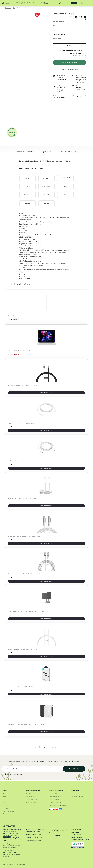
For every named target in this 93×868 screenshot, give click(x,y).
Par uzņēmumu (30, 797)
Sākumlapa (8, 8)
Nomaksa (74, 794)
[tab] (24, 153)
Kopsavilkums (46, 152)
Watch (5, 802)
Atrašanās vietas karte (58, 831)
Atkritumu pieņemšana (55, 802)
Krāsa (55, 26)
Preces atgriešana (54, 794)
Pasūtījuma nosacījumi (55, 797)
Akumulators (57, 39)
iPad (14, 8)
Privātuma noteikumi (77, 797)
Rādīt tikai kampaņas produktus (70, 51)
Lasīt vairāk (75, 69)
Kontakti (28, 794)
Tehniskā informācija (68, 152)
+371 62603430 (46, 3)
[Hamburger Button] (88, 3)
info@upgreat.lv (36, 841)
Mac (4, 800)
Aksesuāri (6, 808)
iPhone (5, 794)
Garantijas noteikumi (54, 800)
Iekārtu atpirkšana (8, 817)
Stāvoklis (56, 30)
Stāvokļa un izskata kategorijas (58, 805)
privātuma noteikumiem (18, 775)
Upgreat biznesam (31, 800)
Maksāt (74, 3)
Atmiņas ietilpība (58, 22)
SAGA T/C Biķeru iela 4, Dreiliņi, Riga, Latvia (35, 831)
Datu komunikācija (59, 34)
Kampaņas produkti (9, 811)
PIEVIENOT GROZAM (70, 63)
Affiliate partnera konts (33, 802)
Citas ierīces (7, 805)
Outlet (5, 814)
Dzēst (70, 45)
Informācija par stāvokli (25, 152)
